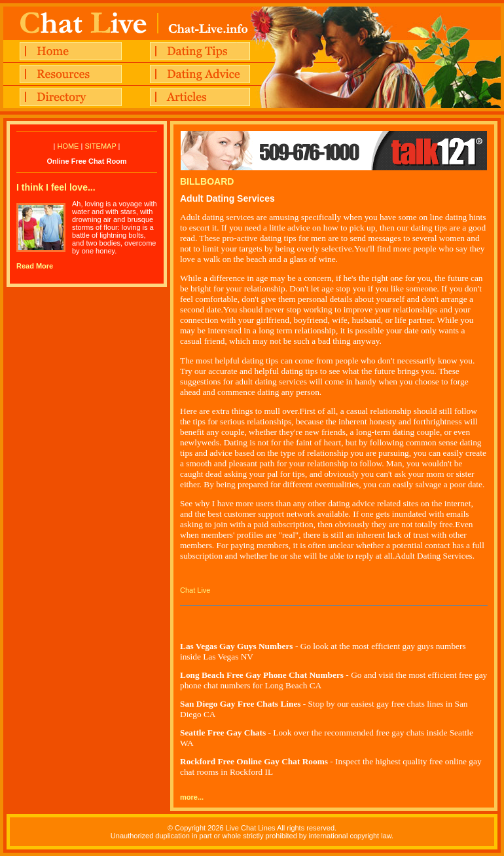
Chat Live (195, 590)
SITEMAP (100, 146)
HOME (68, 146)
